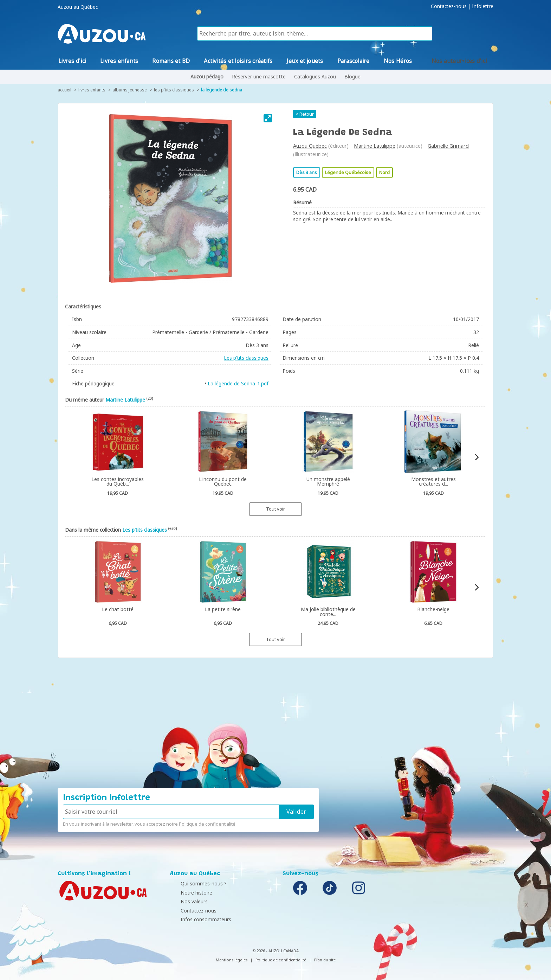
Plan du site (325, 960)
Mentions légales (232, 960)
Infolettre (483, 6)
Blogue (352, 76)
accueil (64, 90)
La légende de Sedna (222, 90)
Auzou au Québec (78, 7)
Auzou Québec (310, 146)
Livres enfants (92, 90)
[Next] (476, 457)
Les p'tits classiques (174, 90)
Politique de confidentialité (207, 824)
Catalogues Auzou (315, 76)
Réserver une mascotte (259, 76)
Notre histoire (188, 893)
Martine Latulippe (375, 146)
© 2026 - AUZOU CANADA (275, 951)
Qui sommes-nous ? (195, 883)
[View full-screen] (268, 118)
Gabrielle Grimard (448, 146)
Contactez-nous (449, 6)
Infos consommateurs (197, 919)
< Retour (305, 114)
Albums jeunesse (130, 90)
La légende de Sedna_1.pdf (238, 383)
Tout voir (275, 509)
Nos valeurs (185, 901)
